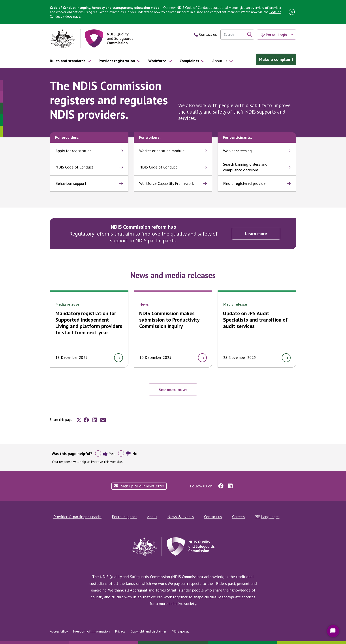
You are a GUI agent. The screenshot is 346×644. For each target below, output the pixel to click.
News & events (181, 517)
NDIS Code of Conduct (89, 167)
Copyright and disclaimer (149, 631)
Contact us (213, 517)
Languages (267, 517)
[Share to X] (79, 420)
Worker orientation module (173, 151)
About (152, 517)
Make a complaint (276, 59)
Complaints (189, 61)
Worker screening (257, 151)
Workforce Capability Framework (173, 183)
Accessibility (59, 631)
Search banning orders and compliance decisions (257, 167)
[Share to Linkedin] (95, 420)
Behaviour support (89, 183)
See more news (173, 389)
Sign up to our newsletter (139, 486)
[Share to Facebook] (86, 420)
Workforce (157, 61)
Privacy (120, 631)
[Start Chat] (333, 631)
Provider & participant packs (77, 517)
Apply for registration (89, 151)
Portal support (124, 517)
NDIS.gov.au (181, 631)
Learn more (256, 234)
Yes (109, 454)
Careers (238, 517)
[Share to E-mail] (103, 420)
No (132, 454)
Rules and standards (68, 61)
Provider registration (117, 61)
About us (220, 61)
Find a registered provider (257, 183)
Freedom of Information (91, 631)
